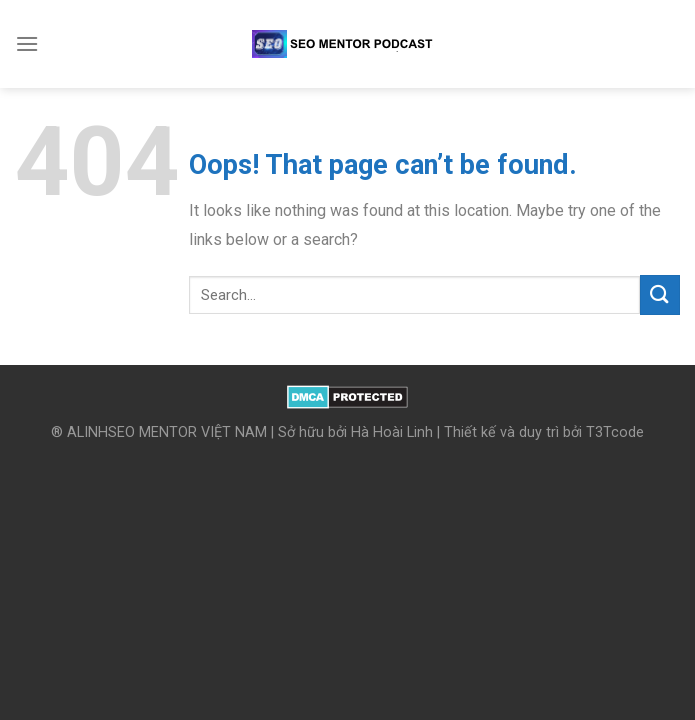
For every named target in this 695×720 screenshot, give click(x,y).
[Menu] (27, 43)
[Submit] (660, 294)
